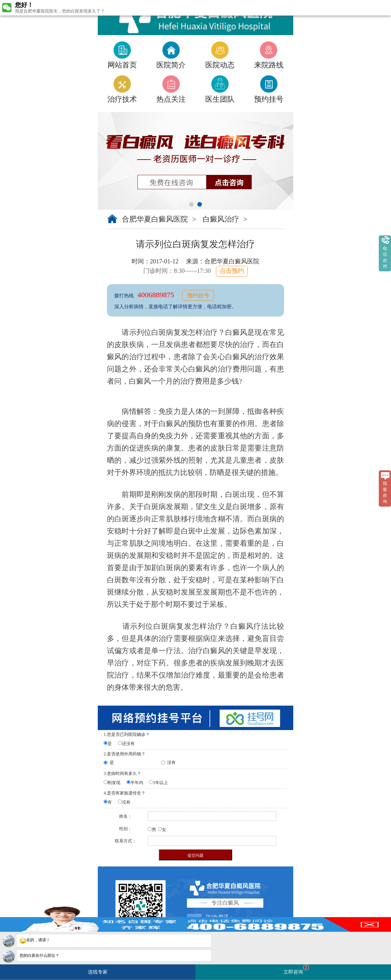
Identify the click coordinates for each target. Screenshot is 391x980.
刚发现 (114, 783)
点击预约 (232, 271)
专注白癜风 (225, 903)
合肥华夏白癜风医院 (155, 219)
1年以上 (161, 783)
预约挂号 (198, 295)
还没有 (128, 744)
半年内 (137, 783)
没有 (171, 763)
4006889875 (157, 295)
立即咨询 (296, 969)
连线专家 (98, 972)
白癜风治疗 (222, 219)
